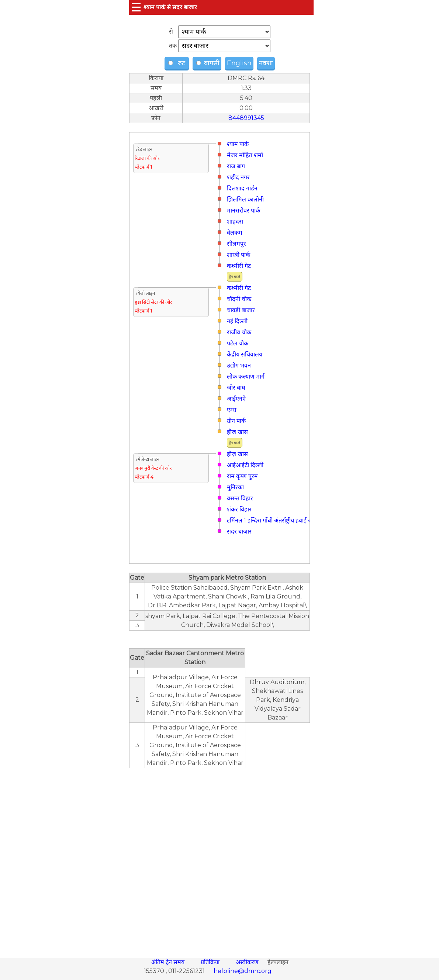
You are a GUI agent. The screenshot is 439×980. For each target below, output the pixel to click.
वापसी (208, 63)
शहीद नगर (238, 177)
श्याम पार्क (238, 144)
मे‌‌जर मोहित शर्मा (245, 155)
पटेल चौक (238, 343)
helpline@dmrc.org (243, 971)
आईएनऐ (236, 399)
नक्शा (266, 63)
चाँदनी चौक (239, 299)
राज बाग (236, 166)
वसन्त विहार (240, 498)
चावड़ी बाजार (241, 310)
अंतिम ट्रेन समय (169, 962)
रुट (178, 63)
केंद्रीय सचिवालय (245, 354)
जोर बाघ (236, 388)
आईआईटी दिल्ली (245, 465)
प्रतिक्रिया (211, 962)
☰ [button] (136, 7)
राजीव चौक (239, 332)
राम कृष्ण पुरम (242, 476)
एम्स (232, 410)
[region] (219, 859)
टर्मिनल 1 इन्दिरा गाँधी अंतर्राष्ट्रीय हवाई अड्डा (272, 520)
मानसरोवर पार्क (243, 211)
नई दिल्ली (237, 321)
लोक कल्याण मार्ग (246, 377)
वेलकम (235, 233)
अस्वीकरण (248, 962)
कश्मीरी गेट (239, 266)
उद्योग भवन (239, 365)
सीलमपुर (236, 244)
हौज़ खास (237, 432)
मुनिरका (235, 487)
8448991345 (246, 118)
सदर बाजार (239, 532)
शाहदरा (235, 222)
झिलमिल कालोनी (245, 199)
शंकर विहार (239, 509)
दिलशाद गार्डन (242, 188)
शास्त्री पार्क (238, 255)
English (239, 63)
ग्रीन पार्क (236, 421)
